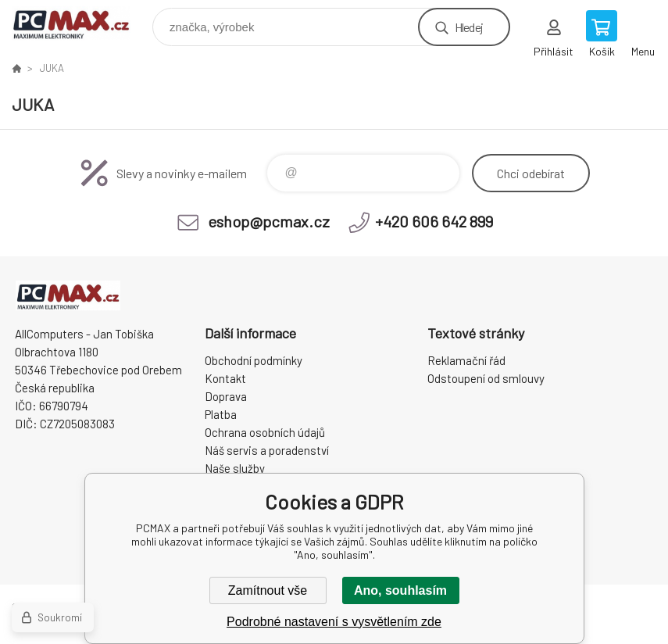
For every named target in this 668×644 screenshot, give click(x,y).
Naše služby (235, 468)
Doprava (226, 396)
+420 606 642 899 (434, 221)
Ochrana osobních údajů (265, 432)
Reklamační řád (466, 360)
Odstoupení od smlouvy (486, 378)
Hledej (469, 27)
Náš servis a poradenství (267, 450)
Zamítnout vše (268, 590)
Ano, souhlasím (400, 590)
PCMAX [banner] (81, 23)
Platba (221, 414)
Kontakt (225, 378)
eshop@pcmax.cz (269, 221)
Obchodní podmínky (254, 360)
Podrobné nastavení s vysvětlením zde (334, 622)
